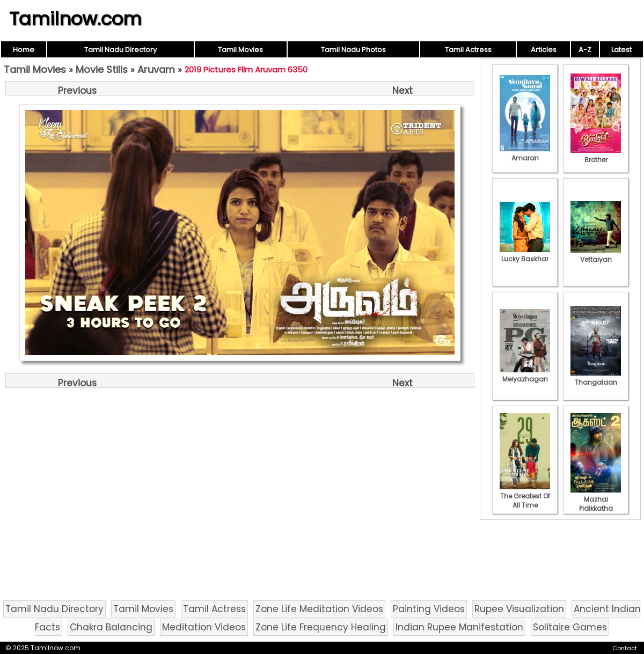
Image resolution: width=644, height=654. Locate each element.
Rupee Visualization (519, 609)
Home (24, 50)
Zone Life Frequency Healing (321, 627)
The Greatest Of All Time (525, 496)
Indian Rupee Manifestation (459, 627)
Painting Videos (429, 609)
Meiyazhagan (525, 374)
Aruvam (156, 69)
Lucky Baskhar (525, 254)
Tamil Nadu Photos (353, 50)
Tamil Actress (468, 50)
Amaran (525, 153)
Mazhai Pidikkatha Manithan (596, 504)
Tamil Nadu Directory (120, 50)
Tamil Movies (240, 50)
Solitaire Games (570, 627)
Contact (625, 648)
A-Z (585, 50)
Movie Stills (102, 69)
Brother (596, 155)
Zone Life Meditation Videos (319, 609)
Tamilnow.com (75, 19)
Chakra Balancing (111, 627)
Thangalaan (596, 378)
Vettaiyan (596, 255)
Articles (544, 50)
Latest (621, 50)
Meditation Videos (204, 627)
